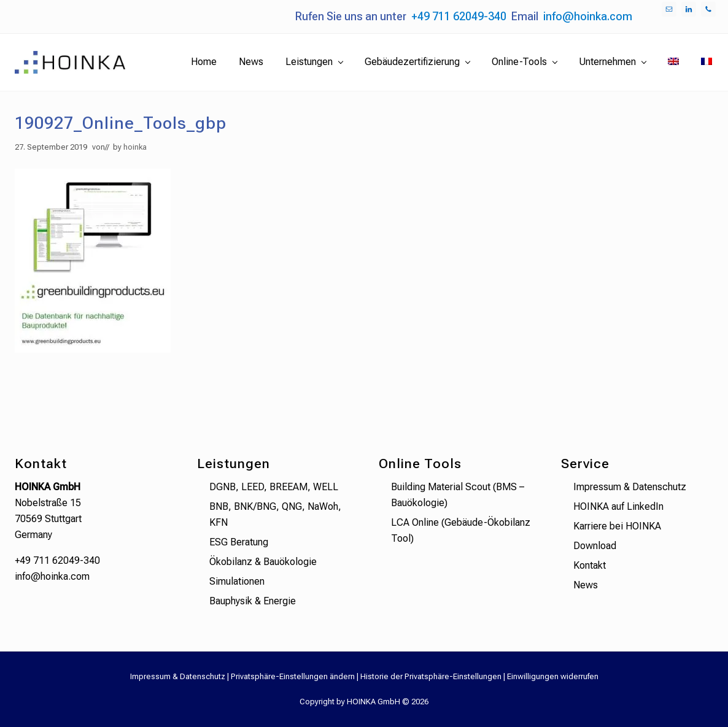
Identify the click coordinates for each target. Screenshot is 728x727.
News (586, 585)
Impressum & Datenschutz (630, 487)
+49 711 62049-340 (459, 16)
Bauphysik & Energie (253, 601)
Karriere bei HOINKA (617, 526)
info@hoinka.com (588, 16)
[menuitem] (673, 62)
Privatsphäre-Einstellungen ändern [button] (293, 676)
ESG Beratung (239, 542)
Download (595, 546)
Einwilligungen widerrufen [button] (553, 676)
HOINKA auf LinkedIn (618, 506)
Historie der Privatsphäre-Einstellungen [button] (431, 676)
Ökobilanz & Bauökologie (263, 562)
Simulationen (237, 581)
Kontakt (590, 565)
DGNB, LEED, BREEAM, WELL (274, 487)
